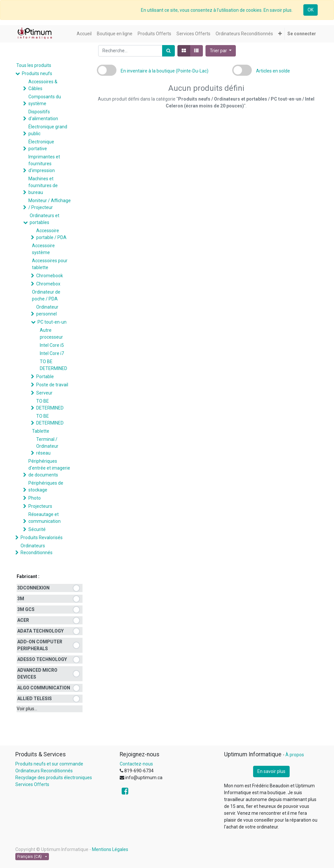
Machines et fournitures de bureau (43, 185)
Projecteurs (40, 506)
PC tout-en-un (52, 322)
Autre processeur (51, 334)
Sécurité (37, 529)
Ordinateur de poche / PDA (46, 295)
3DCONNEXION (33, 588)
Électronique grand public (48, 130)
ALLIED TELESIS (35, 699)
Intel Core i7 (52, 353)
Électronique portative (41, 145)
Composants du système (45, 100)
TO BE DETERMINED (53, 365)
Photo (35, 498)
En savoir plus (271, 771)
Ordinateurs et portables (45, 219)
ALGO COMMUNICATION (44, 688)
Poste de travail (52, 385)
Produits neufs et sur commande (49, 764)
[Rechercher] (168, 51)
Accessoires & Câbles (43, 85)
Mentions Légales (110, 849)
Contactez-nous (136, 764)
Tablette (41, 431)
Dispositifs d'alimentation (43, 115)
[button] (280, 34)
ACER (23, 620)
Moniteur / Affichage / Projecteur (50, 204)
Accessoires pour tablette (50, 264)
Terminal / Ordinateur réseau (47, 446)
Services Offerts (32, 784)
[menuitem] (84, 34)
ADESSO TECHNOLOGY (42, 659)
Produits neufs (37, 73)
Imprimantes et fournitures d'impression (44, 164)
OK (311, 10)
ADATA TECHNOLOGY (40, 631)
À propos (295, 755)
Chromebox (48, 284)
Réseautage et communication (45, 518)
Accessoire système (43, 249)
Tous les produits (34, 65)
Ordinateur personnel (47, 310)
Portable (45, 377)
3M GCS (26, 609)
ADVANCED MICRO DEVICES (37, 674)
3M (21, 599)
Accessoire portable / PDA (51, 234)
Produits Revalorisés (42, 538)
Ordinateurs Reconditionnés (37, 549)
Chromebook (50, 276)
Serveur (44, 393)
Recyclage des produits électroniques (54, 778)
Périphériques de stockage (46, 486)
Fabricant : (28, 576)
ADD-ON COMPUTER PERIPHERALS (40, 645)
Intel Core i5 (52, 345)
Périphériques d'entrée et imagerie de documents (49, 468)
